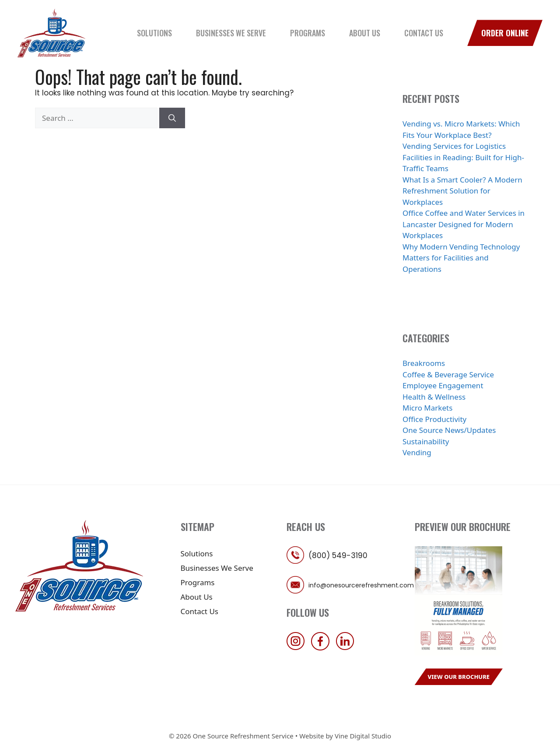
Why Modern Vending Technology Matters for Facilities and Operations (461, 258)
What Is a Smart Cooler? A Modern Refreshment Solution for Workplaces (462, 191)
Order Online (505, 33)
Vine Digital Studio (363, 736)
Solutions (154, 33)
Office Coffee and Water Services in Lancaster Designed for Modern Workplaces (464, 224)
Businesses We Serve (231, 33)
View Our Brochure (459, 677)
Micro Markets (427, 408)
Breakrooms (424, 363)
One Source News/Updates (449, 430)
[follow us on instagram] (298, 648)
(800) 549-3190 (338, 555)
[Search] (172, 118)
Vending (417, 452)
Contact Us (424, 33)
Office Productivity (434, 419)
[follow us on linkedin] (347, 648)
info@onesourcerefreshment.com (361, 585)
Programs (308, 33)
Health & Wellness (434, 397)
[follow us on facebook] (322, 648)
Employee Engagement (443, 385)
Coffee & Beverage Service (448, 374)
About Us (365, 33)
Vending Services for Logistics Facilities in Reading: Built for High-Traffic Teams (463, 157)
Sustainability (426, 441)
